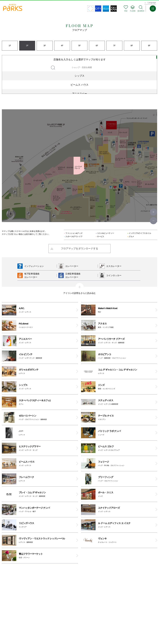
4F (62, 46)
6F (97, 46)
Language (152, 3)
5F (79, 46)
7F (114, 46)
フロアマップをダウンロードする (79, 248)
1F (10, 46)
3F (45, 46)
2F (27, 46)
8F (132, 46)
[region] (79, 74)
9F (149, 46)
